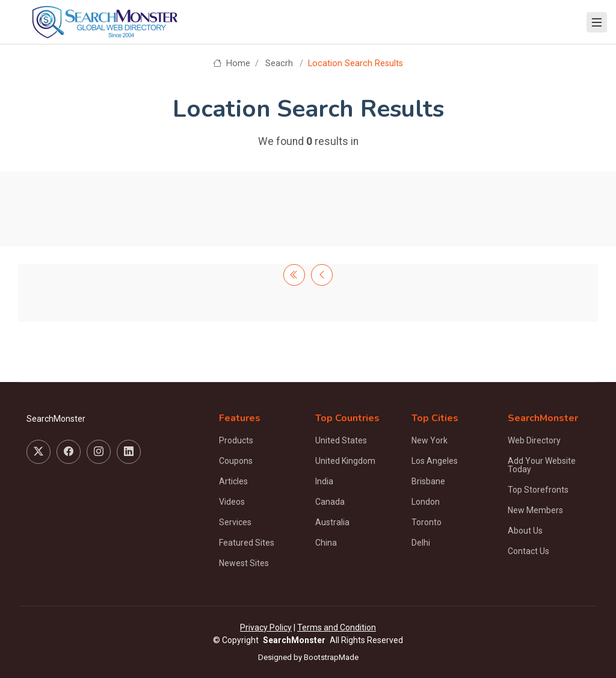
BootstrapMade (331, 657)
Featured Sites (247, 543)
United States (341, 440)
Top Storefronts (538, 490)
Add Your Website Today (542, 465)
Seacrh (279, 63)
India (324, 481)
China (326, 543)
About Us (525, 531)
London (426, 502)
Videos (232, 502)
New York (430, 440)
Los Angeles (435, 461)
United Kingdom (345, 461)
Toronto (427, 522)
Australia (332, 522)
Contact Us (528, 551)
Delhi (421, 543)
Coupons (236, 461)
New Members (535, 510)
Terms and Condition (337, 627)
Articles (233, 481)
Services (235, 522)
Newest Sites (244, 563)
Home (231, 63)
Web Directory (534, 440)
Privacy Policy (266, 627)
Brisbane (428, 481)
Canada (330, 502)
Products (236, 440)
